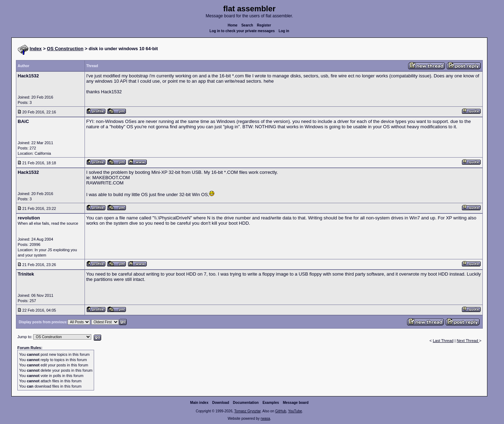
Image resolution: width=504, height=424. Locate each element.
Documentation (246, 403)
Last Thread (443, 341)
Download (221, 403)
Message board (296, 403)
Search (247, 25)
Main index (199, 403)
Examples (271, 403)
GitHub (281, 411)
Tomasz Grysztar (247, 411)
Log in (284, 31)
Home (233, 25)
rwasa (265, 419)
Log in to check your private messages (242, 31)
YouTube (295, 411)
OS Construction (65, 49)
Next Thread (468, 341)
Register (264, 25)
